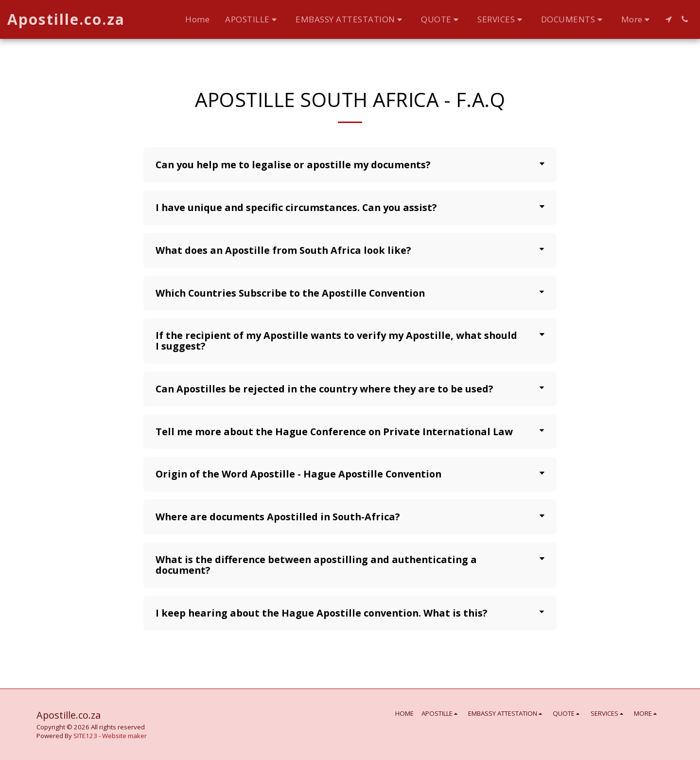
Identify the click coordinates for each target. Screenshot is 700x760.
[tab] (350, 165)
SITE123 (85, 736)
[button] (253, 19)
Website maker (124, 736)
